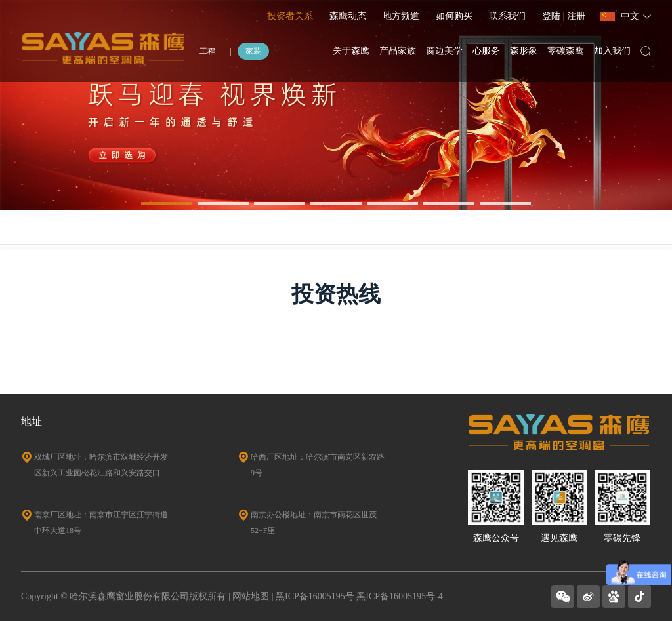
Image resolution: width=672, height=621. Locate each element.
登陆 (553, 16)
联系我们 (507, 16)
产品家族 (398, 51)
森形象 (524, 51)
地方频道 (401, 16)
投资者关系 (290, 16)
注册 (576, 16)
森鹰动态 (348, 16)
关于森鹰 (351, 51)
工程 (207, 51)
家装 (253, 51)
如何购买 (454, 16)
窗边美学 (444, 51)
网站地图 (251, 596)
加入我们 (612, 51)
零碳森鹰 (566, 51)
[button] (167, 203)
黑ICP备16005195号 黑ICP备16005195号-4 (359, 596)
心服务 (486, 51)
